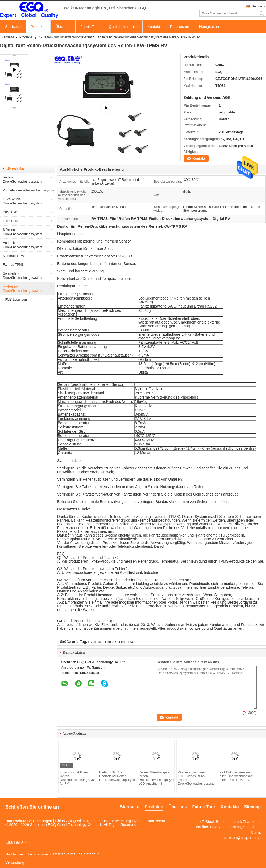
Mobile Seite (17, 843)
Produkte (38, 27)
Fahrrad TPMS (13, 265)
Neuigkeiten (209, 27)
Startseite (13, 27)
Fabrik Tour (90, 27)
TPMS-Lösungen (15, 300)
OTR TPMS (11, 221)
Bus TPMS (11, 212)
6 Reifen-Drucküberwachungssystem (22, 232)
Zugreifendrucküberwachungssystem (29, 190)
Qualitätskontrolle (123, 27)
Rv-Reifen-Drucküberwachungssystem (65, 37)
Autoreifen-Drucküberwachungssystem (22, 245)
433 (130, 642)
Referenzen (179, 27)
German (257, 6)
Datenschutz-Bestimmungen (29, 821)
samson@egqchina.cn (242, 838)
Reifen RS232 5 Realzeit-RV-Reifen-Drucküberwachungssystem (117, 776)
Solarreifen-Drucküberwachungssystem (22, 276)
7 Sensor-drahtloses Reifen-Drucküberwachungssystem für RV (77, 778)
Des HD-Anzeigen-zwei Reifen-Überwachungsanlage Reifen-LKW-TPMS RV (235, 776)
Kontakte (230, 807)
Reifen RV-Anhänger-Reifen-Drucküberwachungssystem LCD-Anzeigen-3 (156, 778)
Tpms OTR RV (115, 642)
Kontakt (154, 27)
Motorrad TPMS (14, 256)
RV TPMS (95, 642)
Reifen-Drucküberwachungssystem (22, 179)
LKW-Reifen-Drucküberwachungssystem (22, 201)
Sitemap (252, 807)
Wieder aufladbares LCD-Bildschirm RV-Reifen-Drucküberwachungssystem (195, 778)
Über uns (63, 27)
